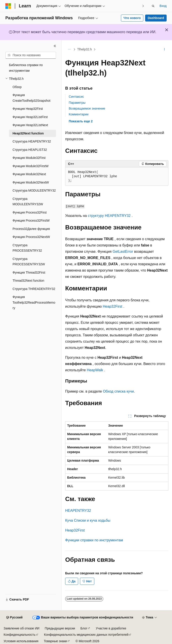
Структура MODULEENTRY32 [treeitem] (34, 190)
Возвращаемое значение (87, 108)
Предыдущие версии (60, 628)
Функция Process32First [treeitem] (30, 212)
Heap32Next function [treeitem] (28, 133)
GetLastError (123, 252)
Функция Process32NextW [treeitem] (31, 237)
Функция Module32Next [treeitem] (29, 174)
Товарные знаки (55, 641)
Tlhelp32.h (85, 49)
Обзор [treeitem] (17, 87)
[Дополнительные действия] (164, 50)
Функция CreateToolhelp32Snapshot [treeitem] (31, 98)
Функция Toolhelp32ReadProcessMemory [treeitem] (34, 302)
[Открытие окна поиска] (153, 6)
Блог (84, 628)
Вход (163, 6)
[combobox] (31, 55)
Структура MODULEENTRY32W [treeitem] (28, 202)
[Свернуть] (55, 46)
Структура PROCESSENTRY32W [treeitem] (29, 262)
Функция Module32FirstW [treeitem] (31, 166)
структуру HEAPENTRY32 (109, 216)
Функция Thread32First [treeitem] (29, 272)
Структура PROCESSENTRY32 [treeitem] (27, 248)
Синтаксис (76, 97)
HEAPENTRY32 (78, 511)
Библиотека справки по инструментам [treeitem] (26, 68)
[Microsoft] (8, 6)
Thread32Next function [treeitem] (28, 281)
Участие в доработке (111, 628)
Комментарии (79, 114)
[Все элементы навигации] (69, 50)
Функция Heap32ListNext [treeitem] (30, 125)
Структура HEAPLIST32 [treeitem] (30, 150)
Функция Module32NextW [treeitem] (31, 182)
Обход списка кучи (118, 391)
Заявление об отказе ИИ (21, 628)
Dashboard (156, 18)
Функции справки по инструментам (94, 540)
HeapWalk (95, 370)
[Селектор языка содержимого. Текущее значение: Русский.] (14, 618)
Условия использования (21, 641)
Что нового (132, 18)
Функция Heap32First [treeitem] (28, 109)
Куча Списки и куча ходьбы (88, 520)
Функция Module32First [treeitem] (29, 158)
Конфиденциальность (19, 635)
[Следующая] (143, 6)
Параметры (77, 103)
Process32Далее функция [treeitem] (31, 229)
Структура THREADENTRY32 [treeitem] (34, 289)
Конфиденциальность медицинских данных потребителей (86, 635)
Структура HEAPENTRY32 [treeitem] (32, 141)
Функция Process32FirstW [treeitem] (31, 220)
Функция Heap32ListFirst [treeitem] (30, 117)
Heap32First (113, 306)
